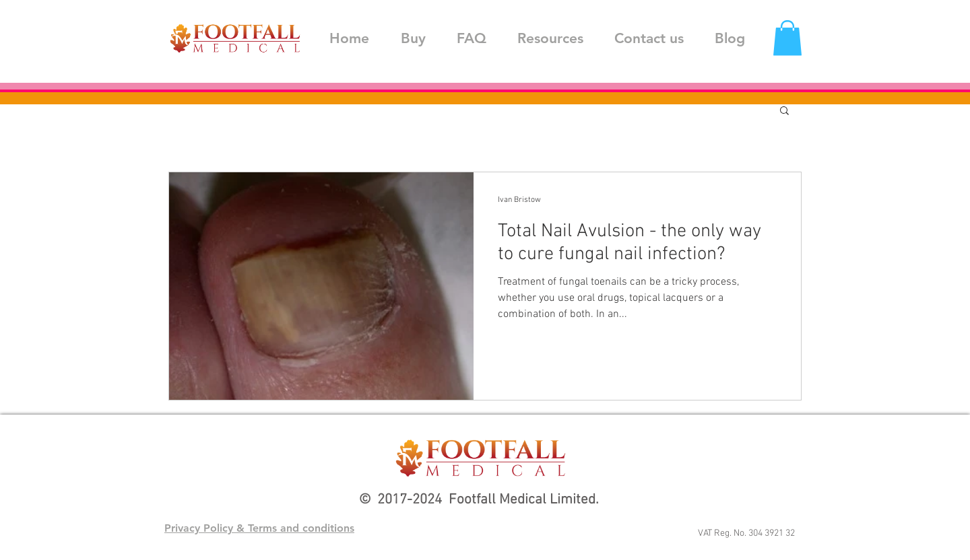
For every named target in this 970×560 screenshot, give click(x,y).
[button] (787, 38)
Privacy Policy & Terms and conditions (259, 528)
